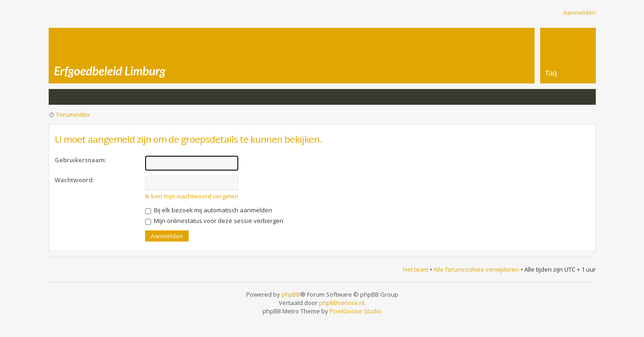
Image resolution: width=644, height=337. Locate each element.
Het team (416, 269)
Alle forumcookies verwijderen (476, 269)
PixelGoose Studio (356, 311)
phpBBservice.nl (342, 303)
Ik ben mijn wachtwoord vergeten (192, 196)
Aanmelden (580, 13)
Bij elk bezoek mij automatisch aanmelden (209, 210)
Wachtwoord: (74, 180)
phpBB (291, 294)
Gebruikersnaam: (80, 160)
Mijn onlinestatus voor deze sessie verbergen (214, 221)
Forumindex (73, 114)
